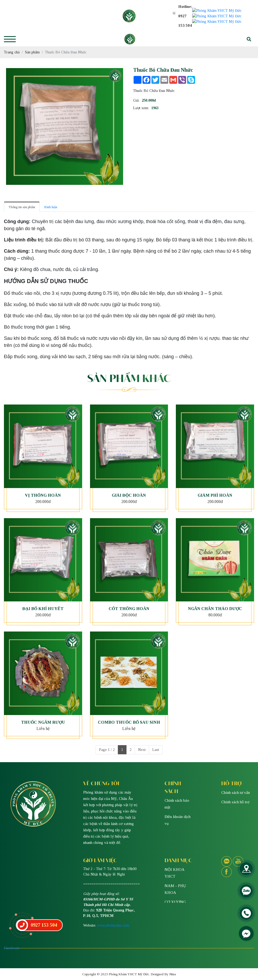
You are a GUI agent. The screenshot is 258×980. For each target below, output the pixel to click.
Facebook (12, 934)
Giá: (136, 86)
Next (142, 736)
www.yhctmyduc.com (113, 911)
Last (156, 736)
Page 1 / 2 (107, 736)
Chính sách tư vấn (236, 778)
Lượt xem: (141, 94)
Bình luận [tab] (51, 193)
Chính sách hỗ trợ (235, 788)
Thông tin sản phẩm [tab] (22, 193)
